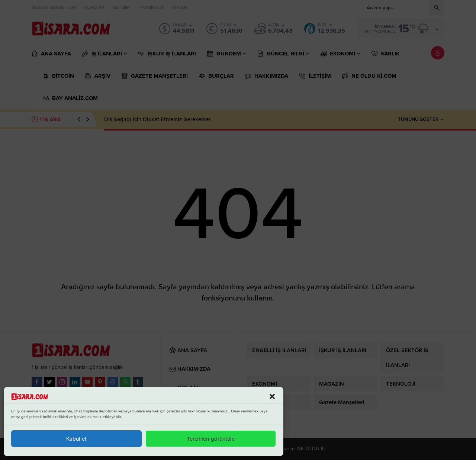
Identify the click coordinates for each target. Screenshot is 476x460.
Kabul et (76, 439)
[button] (272, 396)
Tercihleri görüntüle (211, 439)
